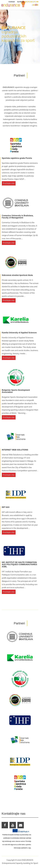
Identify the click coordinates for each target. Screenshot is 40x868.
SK (37, 5)
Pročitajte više (9, 183)
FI (29, 2)
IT (34, 2)
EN (26, 2)
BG (34, 5)
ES (32, 2)
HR (37, 2)
